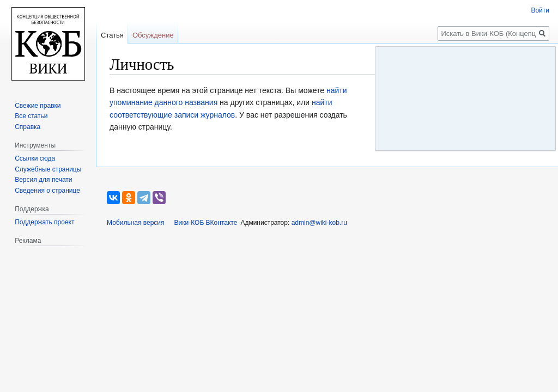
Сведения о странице (47, 191)
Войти (540, 10)
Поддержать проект (44, 222)
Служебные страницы (48, 169)
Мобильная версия (136, 223)
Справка (28, 127)
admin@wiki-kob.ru (319, 223)
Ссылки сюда (35, 158)
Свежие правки (38, 106)
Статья (112, 35)
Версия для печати (43, 180)
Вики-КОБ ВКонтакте (206, 223)
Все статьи (31, 116)
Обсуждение (153, 35)
